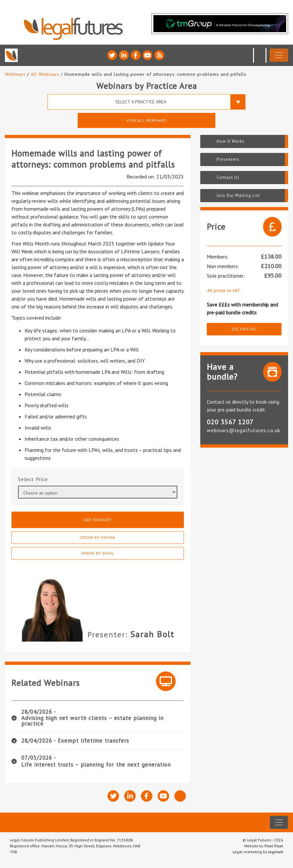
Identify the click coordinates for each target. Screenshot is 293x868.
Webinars (15, 74)
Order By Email (98, 553)
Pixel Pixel (274, 846)
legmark (276, 852)
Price (42, 479)
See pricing (244, 329)
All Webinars (45, 74)
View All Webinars (146, 120)
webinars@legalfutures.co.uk (244, 430)
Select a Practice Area (141, 102)
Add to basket (98, 520)
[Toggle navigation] (279, 55)
